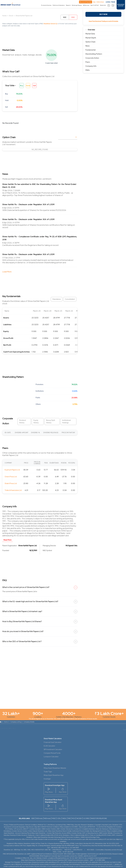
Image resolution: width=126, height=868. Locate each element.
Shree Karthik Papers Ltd (24, 16)
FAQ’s (88, 70)
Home (4, 16)
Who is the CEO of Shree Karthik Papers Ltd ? (22, 641)
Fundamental (90, 50)
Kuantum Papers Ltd (12, 470)
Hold (28, 86)
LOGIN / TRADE (110, 2)
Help (94, 2)
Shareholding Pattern (94, 54)
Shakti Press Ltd (11, 483)
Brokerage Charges (77, 5)
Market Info (103, 5)
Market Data (90, 34)
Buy (22, 86)
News (88, 46)
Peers (88, 62)
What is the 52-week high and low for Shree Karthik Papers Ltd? (30, 601)
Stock (11, 16)
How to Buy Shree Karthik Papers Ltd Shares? (22, 621)
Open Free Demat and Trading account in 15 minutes (103, 21)
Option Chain (90, 42)
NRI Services (86, 5)
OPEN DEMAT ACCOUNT (121, 5)
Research (68, 5)
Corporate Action (92, 58)
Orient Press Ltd (11, 477)
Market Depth (91, 38)
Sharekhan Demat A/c (51, 24)
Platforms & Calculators (59, 5)
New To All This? (95, 5)
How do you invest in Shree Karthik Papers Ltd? (23, 631)
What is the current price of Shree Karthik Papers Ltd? (26, 587)
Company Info (91, 66)
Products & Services (46, 5)
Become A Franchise (85, 2)
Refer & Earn (100, 2)
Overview (91, 30)
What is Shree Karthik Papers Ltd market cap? (22, 611)
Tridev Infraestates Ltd (13, 490)
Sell (34, 86)
